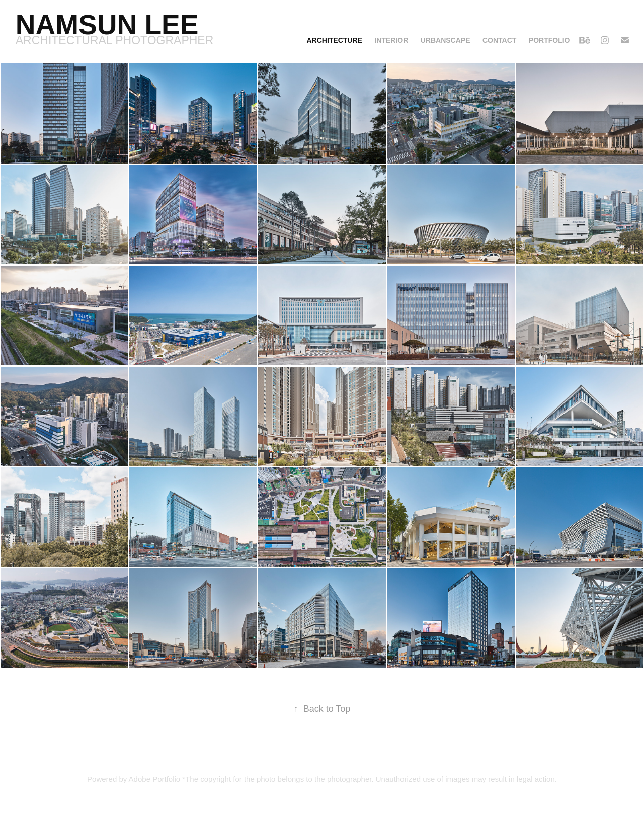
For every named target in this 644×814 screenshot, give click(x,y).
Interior (391, 40)
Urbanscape (446, 40)
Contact (499, 40)
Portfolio (549, 40)
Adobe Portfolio (155, 779)
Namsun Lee (107, 25)
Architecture (334, 40)
